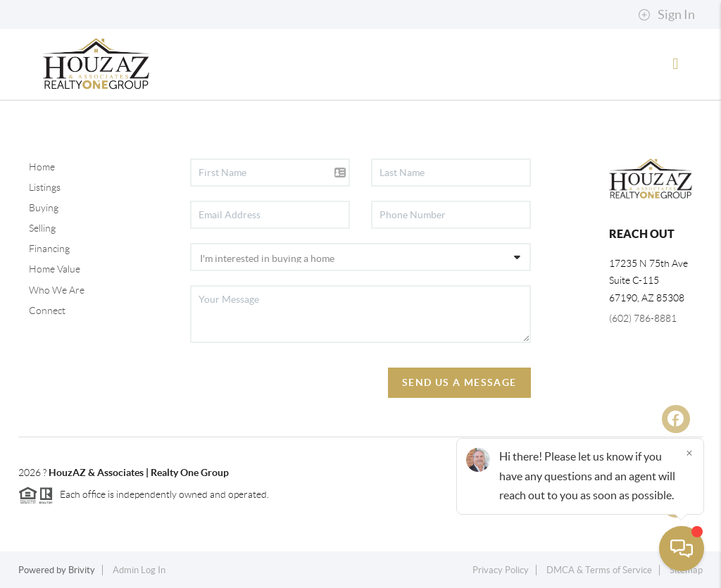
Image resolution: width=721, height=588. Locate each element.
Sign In (666, 15)
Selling (42, 228)
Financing (49, 249)
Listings (45, 187)
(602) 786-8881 (643, 318)
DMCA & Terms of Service (599, 570)
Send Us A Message (459, 382)
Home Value (55, 269)
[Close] (689, 453)
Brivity (82, 570)
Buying (44, 208)
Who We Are (57, 290)
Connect (47, 311)
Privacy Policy (501, 570)
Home (42, 167)
